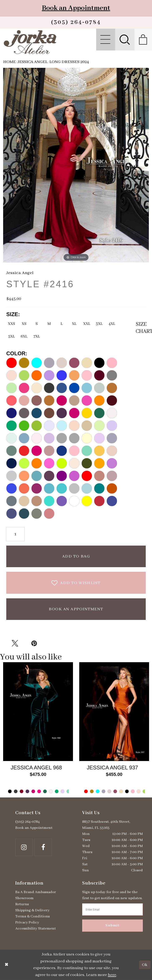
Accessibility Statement (36, 929)
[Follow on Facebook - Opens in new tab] (43, 847)
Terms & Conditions (33, 916)
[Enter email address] (112, 909)
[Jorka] (30, 42)
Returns (22, 904)
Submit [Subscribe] (112, 925)
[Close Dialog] (6, 965)
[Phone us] (76, 23)
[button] (106, 40)
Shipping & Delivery (32, 910)
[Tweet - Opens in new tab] (15, 643)
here (112, 975)
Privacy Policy (27, 923)
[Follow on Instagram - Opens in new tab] (24, 847)
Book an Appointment (76, 8)
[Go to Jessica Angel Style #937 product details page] (114, 712)
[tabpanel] (38, 730)
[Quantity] (15, 534)
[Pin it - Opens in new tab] (34, 643)
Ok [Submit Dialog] (145, 965)
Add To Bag (76, 556)
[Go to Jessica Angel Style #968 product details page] (38, 712)
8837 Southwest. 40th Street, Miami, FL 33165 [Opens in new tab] (106, 825)
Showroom (24, 898)
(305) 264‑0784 (27, 822)
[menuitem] (106, 40)
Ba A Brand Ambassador (36, 892)
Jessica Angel (33, 62)
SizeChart (141, 328)
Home (9, 62)
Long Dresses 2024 (69, 62)
